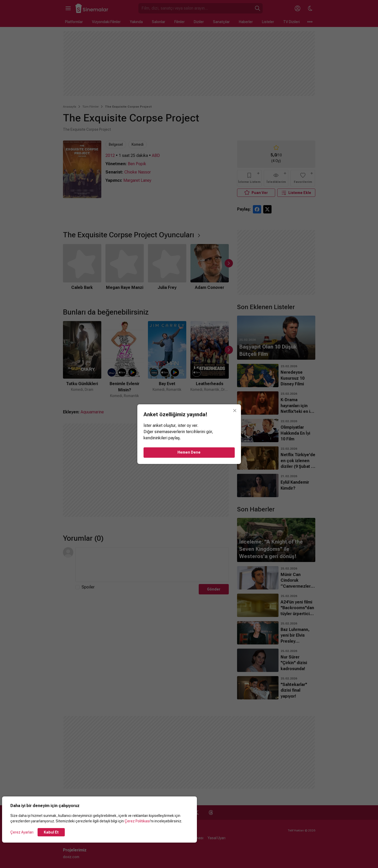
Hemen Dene (189, 452)
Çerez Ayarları (22, 832)
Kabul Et (51, 832)
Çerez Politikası (137, 821)
